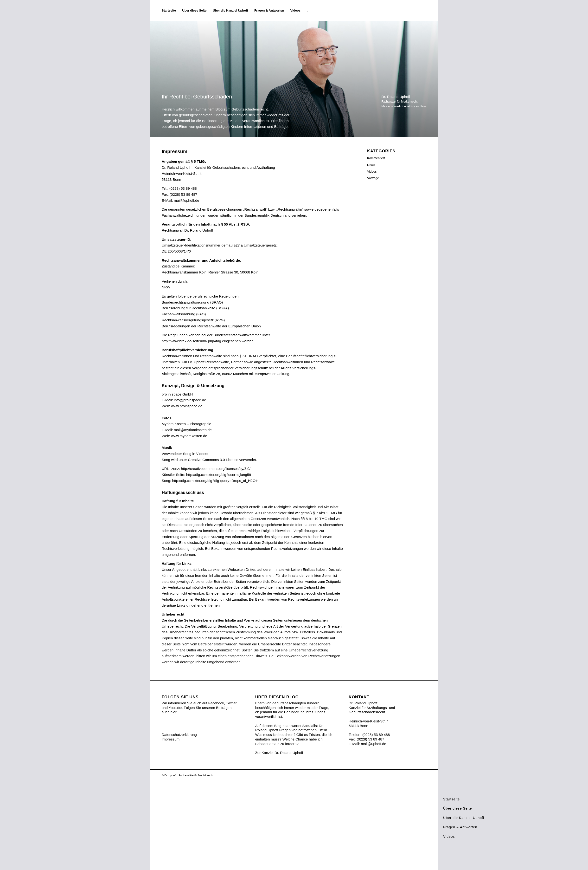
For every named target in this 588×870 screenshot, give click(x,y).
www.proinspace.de (187, 406)
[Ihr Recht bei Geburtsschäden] (426, 11)
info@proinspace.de (190, 400)
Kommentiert (376, 158)
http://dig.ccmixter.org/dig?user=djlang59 (219, 475)
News (371, 165)
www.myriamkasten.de (189, 436)
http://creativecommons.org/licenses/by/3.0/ (216, 469)
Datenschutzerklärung (179, 735)
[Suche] (307, 11)
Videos (372, 172)
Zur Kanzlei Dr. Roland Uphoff (279, 753)
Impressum (171, 739)
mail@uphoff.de (187, 200)
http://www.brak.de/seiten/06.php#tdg (191, 341)
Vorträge (373, 178)
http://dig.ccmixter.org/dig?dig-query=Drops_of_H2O (214, 481)
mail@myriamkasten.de (193, 430)
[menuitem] (169, 11)
